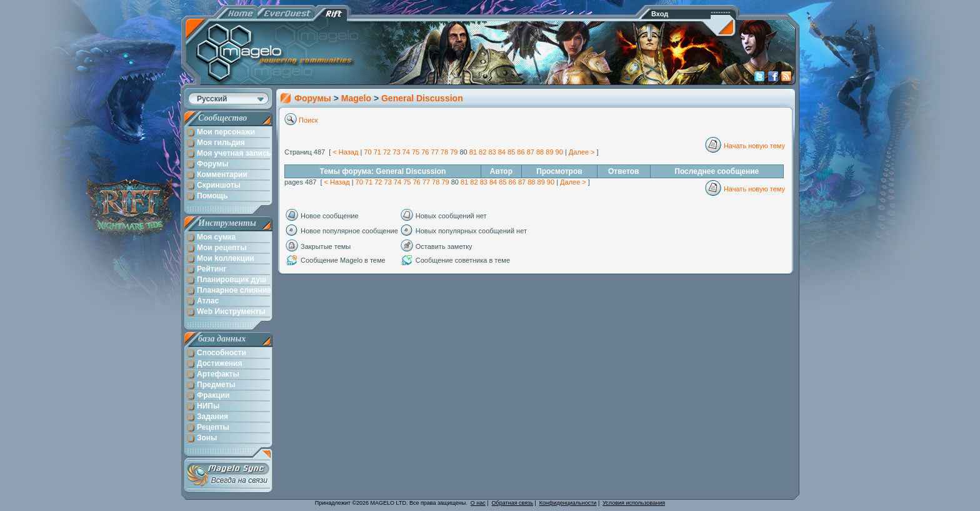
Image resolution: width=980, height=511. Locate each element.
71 (377, 152)
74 (406, 152)
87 (531, 152)
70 (367, 152)
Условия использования (634, 503)
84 (502, 152)
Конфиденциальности (568, 503)
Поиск (308, 120)
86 (521, 152)
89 (549, 152)
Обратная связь (512, 503)
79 (454, 152)
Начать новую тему (754, 146)
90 (559, 152)
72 (387, 152)
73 (396, 152)
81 (473, 152)
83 (492, 152)
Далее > (582, 152)
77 (435, 152)
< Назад (345, 152)
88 (540, 152)
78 (444, 152)
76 (425, 152)
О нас (478, 503)
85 (511, 152)
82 (482, 152)
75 (416, 152)
